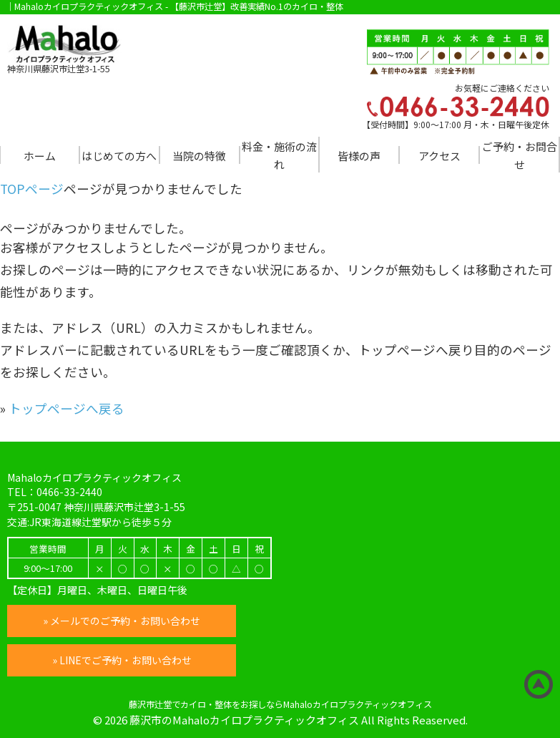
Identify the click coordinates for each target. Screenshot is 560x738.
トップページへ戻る (67, 408)
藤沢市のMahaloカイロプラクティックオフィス (244, 720)
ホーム (40, 156)
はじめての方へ (119, 156)
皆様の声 (359, 156)
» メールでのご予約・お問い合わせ (122, 621)
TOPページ (32, 189)
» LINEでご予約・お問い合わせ (122, 660)
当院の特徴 (199, 156)
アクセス (439, 156)
